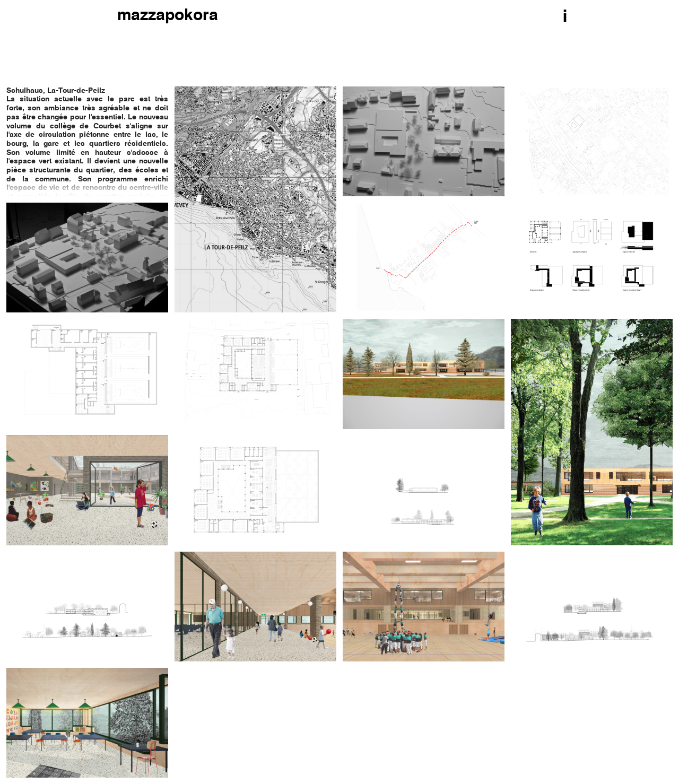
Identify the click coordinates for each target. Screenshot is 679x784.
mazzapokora (168, 16)
